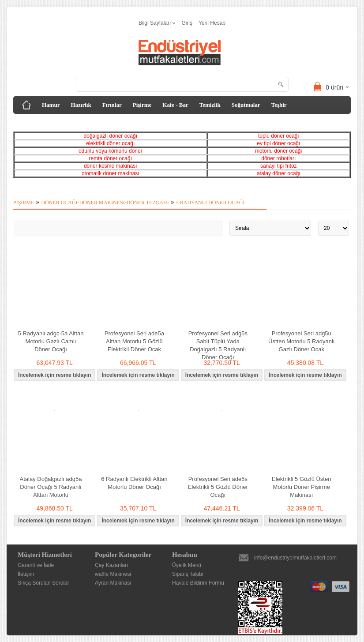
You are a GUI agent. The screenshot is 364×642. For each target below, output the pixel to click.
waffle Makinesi (113, 574)
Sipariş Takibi (188, 574)
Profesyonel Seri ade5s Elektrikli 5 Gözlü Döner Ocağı (218, 487)
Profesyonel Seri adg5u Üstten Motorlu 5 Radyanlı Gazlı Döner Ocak (301, 341)
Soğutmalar (246, 105)
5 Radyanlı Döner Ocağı (210, 203)
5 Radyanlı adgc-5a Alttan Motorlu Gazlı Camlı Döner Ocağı (51, 341)
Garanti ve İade (36, 565)
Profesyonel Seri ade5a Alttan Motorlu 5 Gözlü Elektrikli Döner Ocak (134, 341)
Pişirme (142, 105)
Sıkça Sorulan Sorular (43, 583)
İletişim (26, 574)
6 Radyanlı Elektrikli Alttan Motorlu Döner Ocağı (134, 483)
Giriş (187, 23)
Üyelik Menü (187, 565)
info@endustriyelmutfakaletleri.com (295, 558)
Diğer (88, 122)
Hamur (51, 105)
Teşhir (279, 105)
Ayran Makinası (113, 583)
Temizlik (210, 105)
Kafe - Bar (175, 105)
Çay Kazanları (111, 565)
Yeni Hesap (212, 23)
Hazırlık (81, 105)
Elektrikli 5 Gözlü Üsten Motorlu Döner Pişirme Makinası (301, 487)
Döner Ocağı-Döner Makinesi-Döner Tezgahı (105, 203)
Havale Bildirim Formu (198, 583)
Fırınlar (112, 105)
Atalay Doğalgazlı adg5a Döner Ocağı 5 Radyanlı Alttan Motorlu (51, 487)
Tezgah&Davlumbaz (45, 122)
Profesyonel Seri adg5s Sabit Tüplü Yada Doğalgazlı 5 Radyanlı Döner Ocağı (218, 345)
